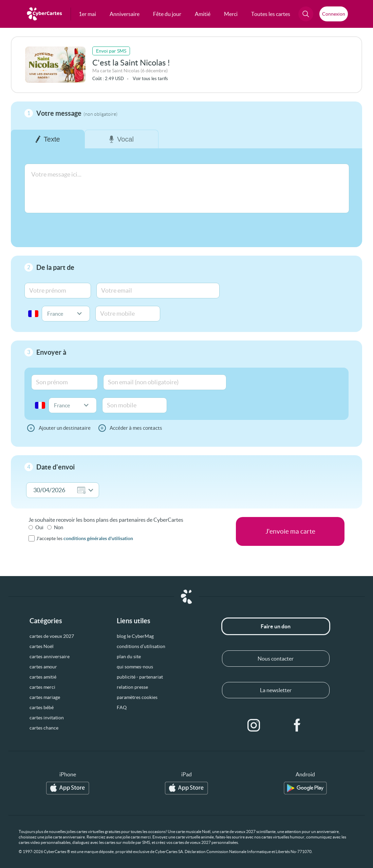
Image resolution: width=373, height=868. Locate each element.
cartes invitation (47, 718)
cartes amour (43, 667)
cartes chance (44, 728)
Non (59, 527)
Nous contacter (276, 659)
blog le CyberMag (135, 636)
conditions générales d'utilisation (98, 538)
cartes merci (42, 687)
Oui (39, 527)
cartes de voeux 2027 (52, 636)
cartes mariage (45, 697)
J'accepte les (85, 538)
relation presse (132, 687)
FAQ (122, 707)
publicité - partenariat (140, 677)
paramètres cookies (137, 697)
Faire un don (276, 626)
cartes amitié (43, 677)
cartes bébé (42, 707)
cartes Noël (42, 646)
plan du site (129, 657)
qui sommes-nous (135, 667)
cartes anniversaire (50, 657)
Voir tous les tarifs (150, 79)
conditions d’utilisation (141, 646)
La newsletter (276, 690)
